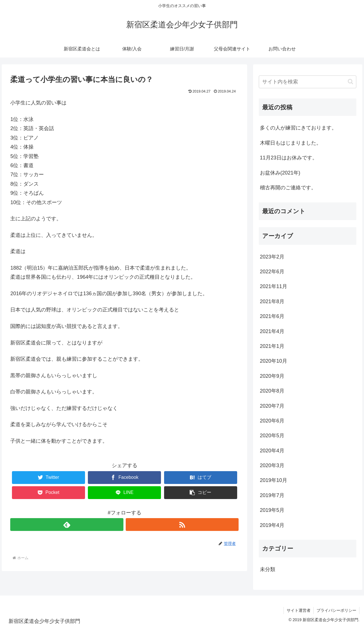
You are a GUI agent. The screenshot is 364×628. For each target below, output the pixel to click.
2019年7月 (272, 495)
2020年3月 (272, 465)
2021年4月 (272, 331)
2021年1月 (272, 346)
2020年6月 (272, 421)
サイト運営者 (299, 610)
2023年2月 (272, 257)
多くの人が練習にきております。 (298, 128)
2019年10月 (274, 480)
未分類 (268, 569)
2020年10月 (274, 361)
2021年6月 (272, 316)
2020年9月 (272, 376)
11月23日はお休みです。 (289, 158)
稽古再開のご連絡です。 (288, 188)
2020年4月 (272, 451)
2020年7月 (272, 406)
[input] (308, 82)
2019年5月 (272, 510)
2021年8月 (272, 301)
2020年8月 (272, 391)
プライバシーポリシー (336, 610)
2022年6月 (272, 272)
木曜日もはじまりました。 (291, 143)
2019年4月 (272, 525)
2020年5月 (272, 436)
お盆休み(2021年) (280, 173)
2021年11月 (274, 286)
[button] (201, 493)
